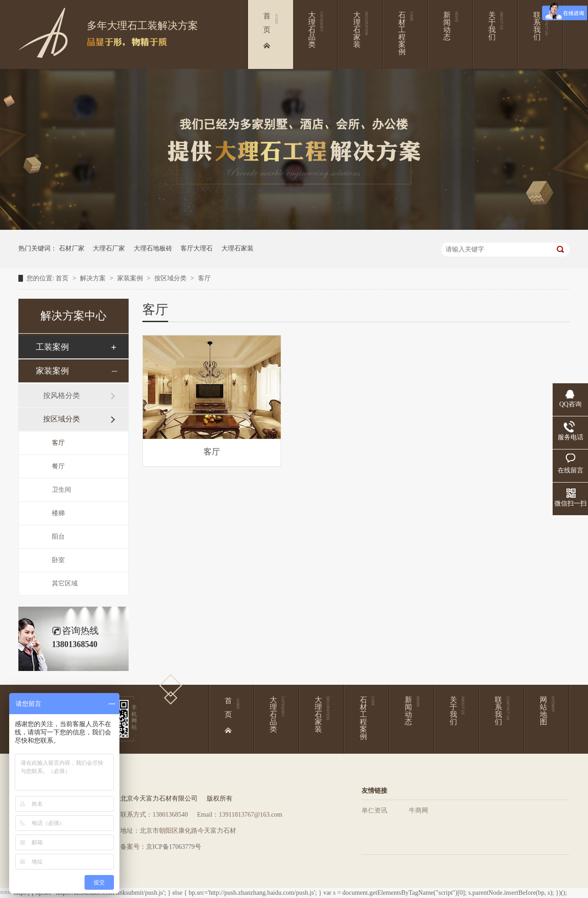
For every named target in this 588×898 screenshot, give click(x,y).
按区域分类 (171, 278)
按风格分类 (62, 395)
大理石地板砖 (153, 248)
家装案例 (131, 278)
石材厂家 (72, 248)
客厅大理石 (197, 248)
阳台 (58, 537)
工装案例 (52, 347)
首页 (63, 278)
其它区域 (65, 583)
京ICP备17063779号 (174, 847)
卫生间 (62, 490)
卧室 (58, 560)
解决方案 (94, 278)
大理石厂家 (109, 248)
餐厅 (58, 466)
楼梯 (58, 513)
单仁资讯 (374, 810)
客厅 (204, 278)
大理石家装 (237, 248)
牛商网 (418, 810)
